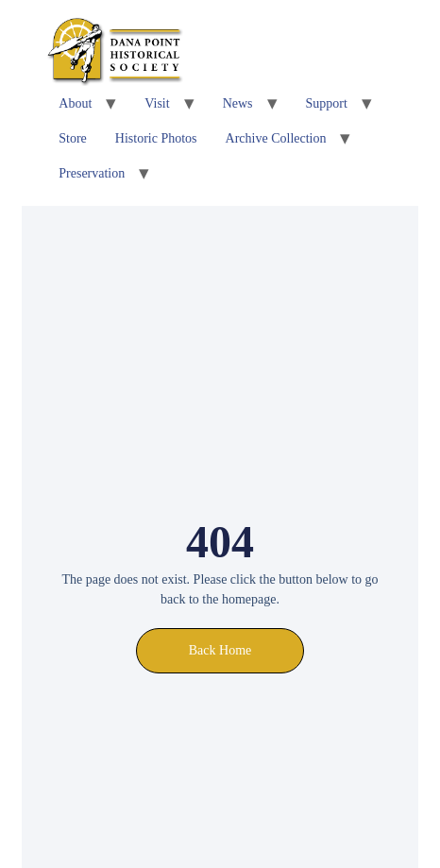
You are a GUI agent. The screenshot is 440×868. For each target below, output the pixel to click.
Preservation (92, 173)
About (75, 103)
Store (73, 138)
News (238, 103)
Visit (157, 103)
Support (327, 103)
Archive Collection (276, 138)
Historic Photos (156, 138)
